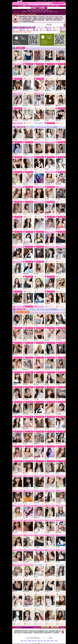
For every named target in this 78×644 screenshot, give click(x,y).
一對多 (43, 120)
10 (47, 127)
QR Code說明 (63, 32)
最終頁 (56, 127)
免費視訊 (21, 61)
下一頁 (49, 127)
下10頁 (53, 127)
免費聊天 (64, 91)
